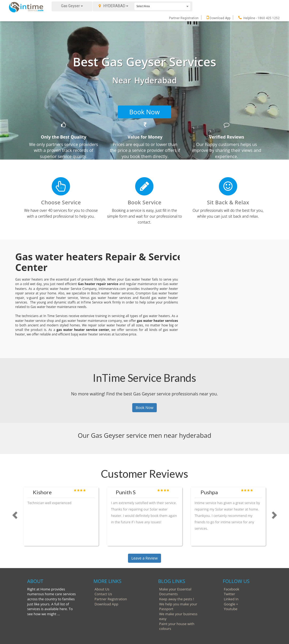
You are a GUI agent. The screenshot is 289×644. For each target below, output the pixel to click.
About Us (102, 589)
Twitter (230, 594)
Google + (231, 604)
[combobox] (162, 6)
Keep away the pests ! (177, 599)
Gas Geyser (72, 6)
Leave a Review (145, 558)
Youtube (231, 609)
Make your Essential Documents (175, 592)
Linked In (231, 599)
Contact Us (103, 594)
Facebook (232, 589)
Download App (218, 18)
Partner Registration (184, 18)
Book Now (144, 112)
